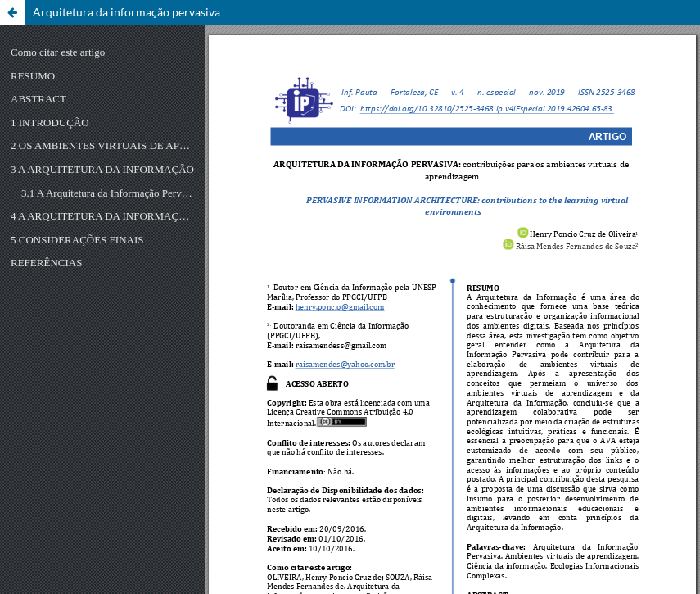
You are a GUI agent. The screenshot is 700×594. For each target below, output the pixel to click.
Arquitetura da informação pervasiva (126, 12)
